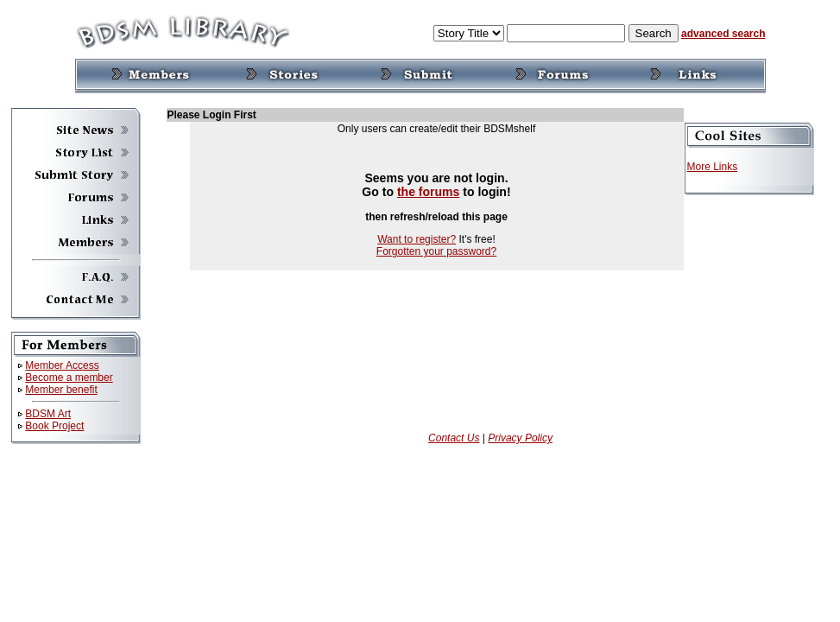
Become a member (69, 378)
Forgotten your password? (436, 251)
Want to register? (417, 239)
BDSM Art (48, 414)
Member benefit (61, 390)
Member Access (62, 365)
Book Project (54, 426)
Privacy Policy (520, 438)
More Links (713, 167)
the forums (429, 192)
